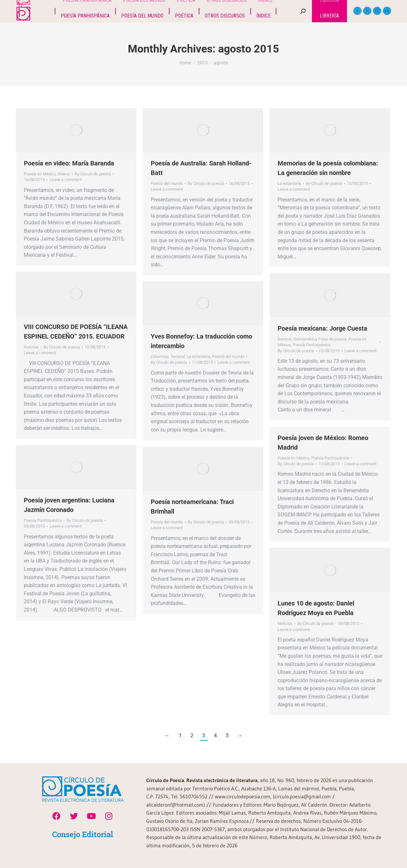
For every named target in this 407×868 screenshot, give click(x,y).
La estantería (289, 183)
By (93, 174)
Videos (64, 174)
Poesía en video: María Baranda (69, 163)
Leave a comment (66, 180)
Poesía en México (40, 174)
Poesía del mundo (167, 183)
